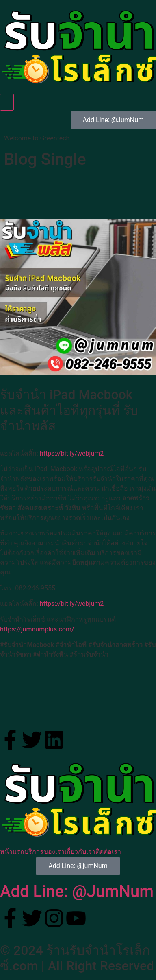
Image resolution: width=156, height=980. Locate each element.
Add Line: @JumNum (77, 891)
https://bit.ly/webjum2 (72, 453)
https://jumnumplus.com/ (37, 629)
